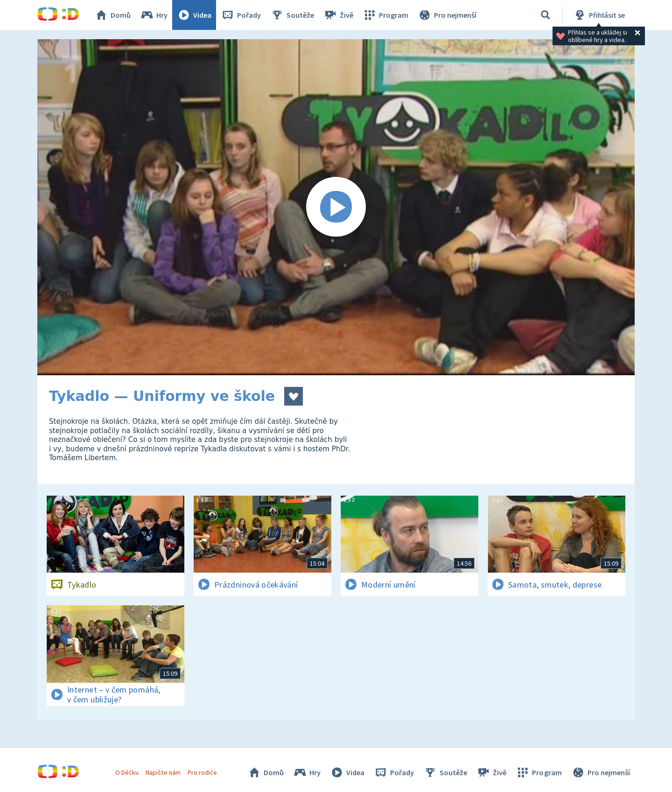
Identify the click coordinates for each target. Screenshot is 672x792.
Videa (194, 15)
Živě (338, 15)
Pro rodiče (202, 772)
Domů (112, 15)
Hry (154, 15)
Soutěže (292, 15)
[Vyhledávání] (546, 15)
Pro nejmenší (447, 15)
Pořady (241, 15)
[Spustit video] (336, 207)
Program (385, 15)
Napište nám (163, 772)
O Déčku (127, 772)
